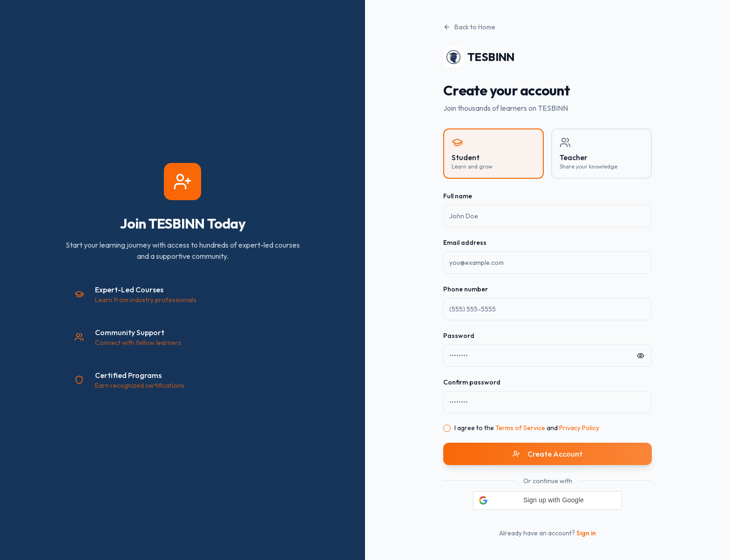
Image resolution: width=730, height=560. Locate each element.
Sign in (586, 533)
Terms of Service (520, 428)
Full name (458, 196)
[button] (547, 500)
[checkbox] (447, 428)
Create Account (547, 454)
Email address (465, 243)
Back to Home (469, 27)
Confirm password (472, 382)
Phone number (466, 289)
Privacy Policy (579, 428)
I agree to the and (527, 428)
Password (459, 336)
